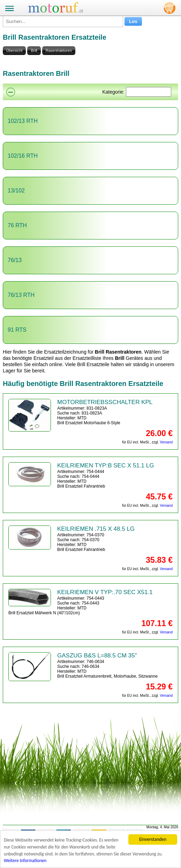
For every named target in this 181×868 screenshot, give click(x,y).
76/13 (15, 260)
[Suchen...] (63, 21)
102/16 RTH (23, 156)
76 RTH (17, 225)
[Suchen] (149, 92)
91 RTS (17, 330)
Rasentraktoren (59, 50)
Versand (166, 442)
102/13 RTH (23, 121)
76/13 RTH (21, 295)
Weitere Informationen (26, 863)
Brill (34, 50)
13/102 (16, 191)
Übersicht (14, 50)
